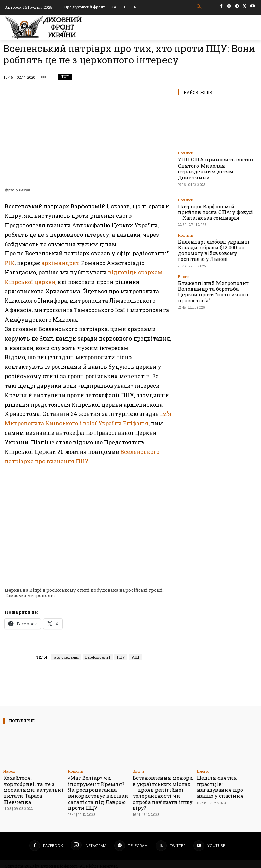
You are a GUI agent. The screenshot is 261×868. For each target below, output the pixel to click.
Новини (186, 153)
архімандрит (60, 263)
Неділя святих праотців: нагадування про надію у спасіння (226, 783)
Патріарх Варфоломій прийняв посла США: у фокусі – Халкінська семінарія (215, 200)
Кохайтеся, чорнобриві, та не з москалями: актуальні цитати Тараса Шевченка (33, 785)
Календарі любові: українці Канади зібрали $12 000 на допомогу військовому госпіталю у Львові (213, 229)
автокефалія (66, 657)
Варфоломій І (98, 657)
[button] (199, 7)
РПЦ (135, 657)
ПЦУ (121, 657)
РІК (10, 263)
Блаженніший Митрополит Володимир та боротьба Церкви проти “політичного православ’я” (216, 261)
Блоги (184, 251)
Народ (10, 771)
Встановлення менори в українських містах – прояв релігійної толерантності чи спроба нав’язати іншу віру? (161, 788)
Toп (65, 77)
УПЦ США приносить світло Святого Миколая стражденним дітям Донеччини (215, 164)
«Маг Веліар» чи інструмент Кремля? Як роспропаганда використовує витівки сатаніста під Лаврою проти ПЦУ (96, 791)
